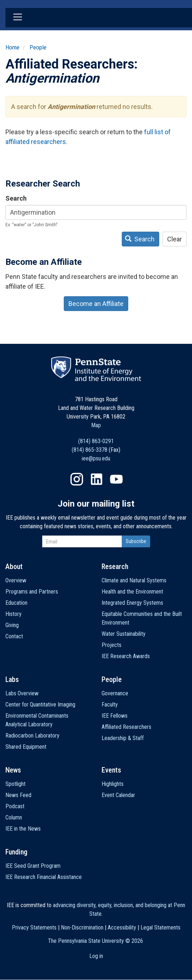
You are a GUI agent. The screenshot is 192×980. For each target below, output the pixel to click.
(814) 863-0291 (96, 441)
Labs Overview (22, 693)
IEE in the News (23, 829)
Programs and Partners (32, 592)
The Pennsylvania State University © (95, 941)
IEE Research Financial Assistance (44, 877)
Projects (111, 645)
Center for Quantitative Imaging (40, 705)
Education (16, 603)
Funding (16, 852)
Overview (16, 580)
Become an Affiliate (96, 304)
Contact (14, 636)
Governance (115, 693)
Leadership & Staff (123, 738)
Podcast (15, 806)
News (13, 770)
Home (12, 47)
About (14, 566)
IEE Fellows (115, 716)
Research (115, 566)
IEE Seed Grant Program (33, 866)
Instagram (77, 479)
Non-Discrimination (82, 927)
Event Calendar (118, 795)
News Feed (18, 795)
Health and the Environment (132, 592)
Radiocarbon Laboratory (32, 736)
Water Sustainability (124, 634)
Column (14, 817)
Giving (12, 625)
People (38, 47)
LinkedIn (97, 479)
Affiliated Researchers (126, 727)
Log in (96, 956)
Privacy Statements (34, 927)
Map (96, 425)
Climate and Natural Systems (134, 580)
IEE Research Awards (126, 656)
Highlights (113, 784)
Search (16, 198)
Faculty (110, 705)
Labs (12, 679)
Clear (175, 239)
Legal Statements (160, 927)
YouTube (116, 479)
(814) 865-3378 (90, 450)
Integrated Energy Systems (132, 603)
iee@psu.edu (96, 458)
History (14, 614)
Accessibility (122, 927)
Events (111, 770)
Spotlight (15, 784)
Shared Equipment (26, 747)
